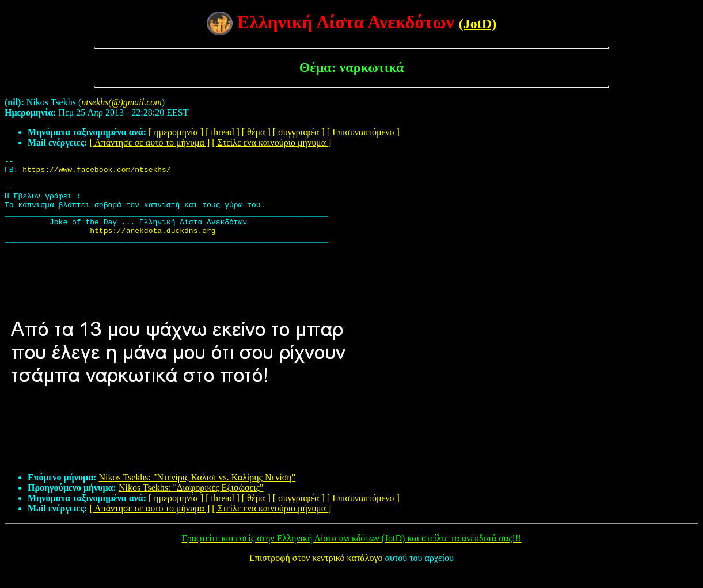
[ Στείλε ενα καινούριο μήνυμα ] (271, 142)
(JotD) (478, 24)
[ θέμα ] (256, 132)
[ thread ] (223, 132)
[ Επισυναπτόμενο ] (363, 132)
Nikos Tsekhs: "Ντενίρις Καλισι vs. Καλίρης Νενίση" (197, 493)
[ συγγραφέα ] (299, 132)
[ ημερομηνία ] (176, 132)
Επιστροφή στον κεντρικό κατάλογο (316, 573)
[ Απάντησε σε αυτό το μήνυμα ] (150, 142)
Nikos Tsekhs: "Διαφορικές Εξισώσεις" (191, 503)
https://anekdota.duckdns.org (153, 244)
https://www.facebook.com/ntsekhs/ (96, 173)
